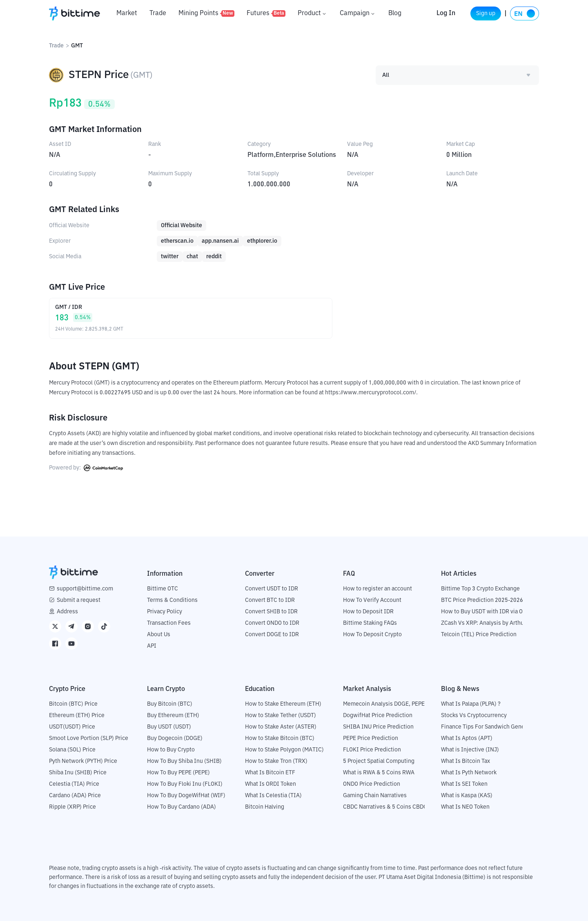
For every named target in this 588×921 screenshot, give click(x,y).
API (152, 646)
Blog (395, 13)
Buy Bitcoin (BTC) (170, 704)
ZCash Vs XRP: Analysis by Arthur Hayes (492, 623)
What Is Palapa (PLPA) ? (471, 704)
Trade (158, 13)
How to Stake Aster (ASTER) (281, 727)
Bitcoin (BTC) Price (73, 704)
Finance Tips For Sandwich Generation (490, 727)
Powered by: (86, 467)
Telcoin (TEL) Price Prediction (479, 634)
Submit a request (79, 600)
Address (67, 611)
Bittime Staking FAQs (370, 623)
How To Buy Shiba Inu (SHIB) (184, 761)
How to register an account (378, 588)
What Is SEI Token (464, 784)
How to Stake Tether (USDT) (281, 715)
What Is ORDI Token (271, 784)
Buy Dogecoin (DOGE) (175, 738)
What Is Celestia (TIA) (273, 795)
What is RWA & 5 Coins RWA (379, 772)
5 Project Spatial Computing (379, 761)
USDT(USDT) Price (72, 727)
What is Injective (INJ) (470, 749)
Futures (266, 13)
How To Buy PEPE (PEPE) (178, 772)
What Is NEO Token (465, 807)
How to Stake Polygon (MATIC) (284, 749)
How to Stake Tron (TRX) (276, 761)
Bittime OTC (163, 588)
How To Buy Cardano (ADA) (182, 807)
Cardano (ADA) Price (75, 795)
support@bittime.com (85, 588)
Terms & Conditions (172, 600)
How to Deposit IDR (368, 611)
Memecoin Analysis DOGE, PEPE (384, 704)
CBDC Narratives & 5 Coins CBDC (385, 807)
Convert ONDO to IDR (272, 623)
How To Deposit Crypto (372, 634)
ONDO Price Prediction (372, 784)
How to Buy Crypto (171, 749)
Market (127, 13)
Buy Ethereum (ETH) (173, 715)
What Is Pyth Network (469, 772)
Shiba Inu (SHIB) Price (78, 772)
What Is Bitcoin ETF (270, 772)
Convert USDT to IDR (272, 588)
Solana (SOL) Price (72, 749)
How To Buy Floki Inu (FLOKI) (185, 784)
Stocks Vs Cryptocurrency (474, 715)
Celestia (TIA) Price (74, 784)
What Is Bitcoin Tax (465, 761)
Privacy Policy (165, 611)
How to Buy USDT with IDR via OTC (485, 611)
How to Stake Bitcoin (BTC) (280, 738)
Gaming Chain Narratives (375, 795)
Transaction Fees (169, 623)
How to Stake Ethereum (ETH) (283, 704)
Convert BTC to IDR (270, 600)
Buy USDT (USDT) (169, 727)
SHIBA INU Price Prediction (378, 727)
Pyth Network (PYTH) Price (83, 761)
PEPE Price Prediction (371, 738)
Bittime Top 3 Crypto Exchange (480, 588)
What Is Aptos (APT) (467, 738)
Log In (434, 13)
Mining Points (206, 13)
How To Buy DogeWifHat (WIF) (186, 795)
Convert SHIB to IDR (271, 611)
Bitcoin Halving (265, 807)
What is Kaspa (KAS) (467, 795)
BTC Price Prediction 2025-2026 (482, 600)
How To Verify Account (372, 600)
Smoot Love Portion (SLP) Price (89, 738)
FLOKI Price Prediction (372, 749)
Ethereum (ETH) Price (77, 715)
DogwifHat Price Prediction (378, 715)
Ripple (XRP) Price (72, 807)
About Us (159, 634)
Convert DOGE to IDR (272, 634)
